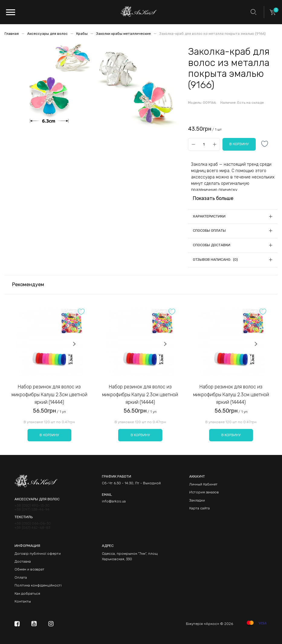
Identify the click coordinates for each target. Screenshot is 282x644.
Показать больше (213, 198)
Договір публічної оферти (38, 554)
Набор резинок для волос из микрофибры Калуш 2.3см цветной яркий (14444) (49, 394)
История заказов (204, 492)
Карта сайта (199, 508)
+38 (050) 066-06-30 (33, 523)
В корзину (49, 435)
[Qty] (204, 144)
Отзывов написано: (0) (215, 260)
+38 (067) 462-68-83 (32, 528)
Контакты (23, 601)
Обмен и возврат (29, 569)
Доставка (23, 561)
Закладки (197, 500)
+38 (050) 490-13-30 (32, 506)
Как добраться (27, 593)
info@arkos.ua (114, 501)
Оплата (21, 577)
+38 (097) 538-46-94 (32, 510)
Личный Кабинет (203, 484)
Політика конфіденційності (38, 585)
